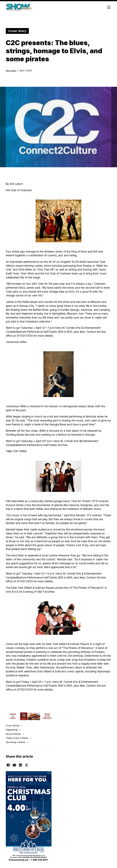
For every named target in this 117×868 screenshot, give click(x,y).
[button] (108, 7)
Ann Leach (11, 71)
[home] (19, 7)
